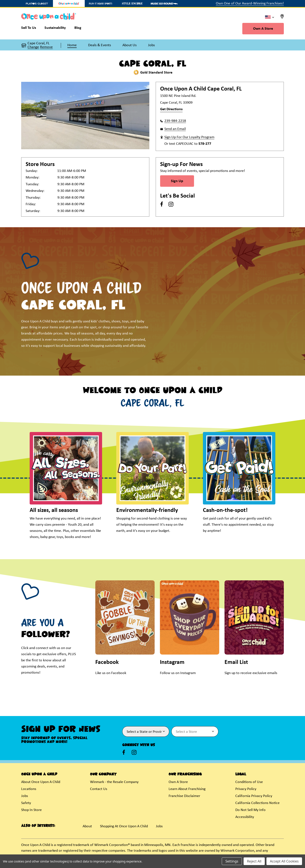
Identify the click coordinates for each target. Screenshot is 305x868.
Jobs (25, 796)
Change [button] (33, 47)
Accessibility (245, 817)
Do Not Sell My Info (250, 810)
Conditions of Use (249, 782)
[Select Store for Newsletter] (195, 731)
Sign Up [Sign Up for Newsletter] (177, 181)
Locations (29, 789)
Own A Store (263, 29)
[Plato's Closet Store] (37, 3)
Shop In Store (31, 810)
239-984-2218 (175, 121)
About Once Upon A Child (41, 782)
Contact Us (99, 789)
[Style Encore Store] (132, 3)
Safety (26, 803)
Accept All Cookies (284, 861)
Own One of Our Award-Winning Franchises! (250, 3)
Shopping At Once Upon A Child (124, 826)
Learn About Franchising (187, 789)
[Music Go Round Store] (164, 3)
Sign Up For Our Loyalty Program (189, 137)
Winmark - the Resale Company (114, 782)
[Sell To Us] (31, 29)
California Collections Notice (257, 803)
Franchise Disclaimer (184, 796)
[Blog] (78, 29)
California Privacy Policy (254, 796)
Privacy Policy (246, 789)
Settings (232, 861)
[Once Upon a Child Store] (69, 3)
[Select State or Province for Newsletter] (146, 731)
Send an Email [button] (175, 129)
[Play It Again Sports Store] (101, 3)
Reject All (254, 861)
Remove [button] (46, 47)
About (87, 826)
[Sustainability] (55, 29)
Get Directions (171, 109)
